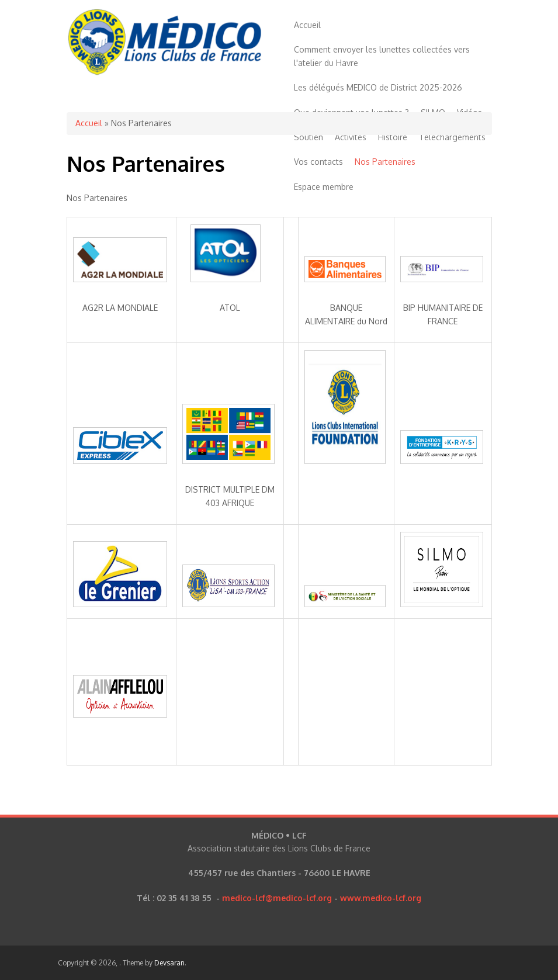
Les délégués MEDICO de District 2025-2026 (378, 87)
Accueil (307, 25)
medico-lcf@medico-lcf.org (277, 898)
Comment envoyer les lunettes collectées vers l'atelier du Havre (382, 56)
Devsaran (169, 963)
